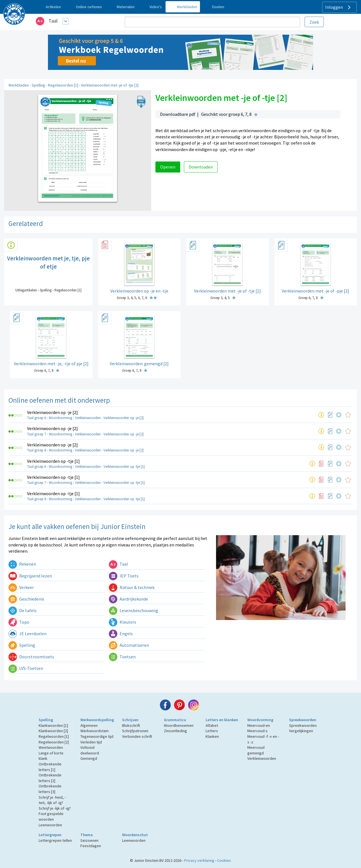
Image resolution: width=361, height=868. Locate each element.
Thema (87, 835)
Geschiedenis (26, 599)
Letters (212, 731)
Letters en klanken (222, 720)
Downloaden (201, 167)
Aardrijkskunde (128, 599)
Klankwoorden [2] (53, 731)
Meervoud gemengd (256, 750)
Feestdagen (91, 846)
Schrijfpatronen (135, 731)
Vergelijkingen (301, 731)
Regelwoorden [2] (54, 742)
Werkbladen (19, 85)
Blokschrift (131, 725)
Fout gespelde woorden (51, 816)
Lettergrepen (50, 835)
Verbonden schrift (137, 736)
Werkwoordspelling (97, 720)
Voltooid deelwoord (90, 750)
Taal (53, 21)
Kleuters (123, 622)
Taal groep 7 (37, 434)
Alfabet (212, 725)
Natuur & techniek (132, 587)
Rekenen (22, 564)
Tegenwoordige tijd (97, 736)
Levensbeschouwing (134, 610)
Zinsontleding (175, 731)
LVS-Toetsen (26, 668)
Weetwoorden (51, 747)
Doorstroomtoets (31, 657)
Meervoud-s (257, 731)
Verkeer (21, 587)
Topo (19, 622)
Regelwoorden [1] (63, 85)
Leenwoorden (50, 825)
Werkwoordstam (94, 731)
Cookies (224, 860)
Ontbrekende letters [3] (50, 789)
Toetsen (122, 657)
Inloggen (339, 7)
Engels (121, 634)
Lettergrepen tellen (55, 840)
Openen (168, 167)
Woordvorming (60, 418)
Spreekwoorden (303, 720)
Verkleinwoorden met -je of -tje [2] (110, 85)
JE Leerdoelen (27, 634)
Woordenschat (135, 835)
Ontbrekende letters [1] (50, 767)
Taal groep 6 (37, 418)
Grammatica (175, 720)
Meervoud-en (259, 725)
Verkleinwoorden (88, 418)
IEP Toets (124, 576)
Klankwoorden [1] (53, 725)
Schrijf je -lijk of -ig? (55, 808)
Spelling (38, 85)
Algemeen (89, 725)
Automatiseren (129, 645)
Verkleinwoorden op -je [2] (52, 412)
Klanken (212, 736)
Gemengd (89, 758)
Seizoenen (89, 840)
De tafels (23, 610)
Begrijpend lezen (30, 576)
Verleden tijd (91, 742)
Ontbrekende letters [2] (50, 778)
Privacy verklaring (199, 860)
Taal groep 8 (37, 450)
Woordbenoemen (179, 725)
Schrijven (130, 720)
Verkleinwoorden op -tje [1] (53, 461)
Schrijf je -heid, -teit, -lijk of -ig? (52, 800)
